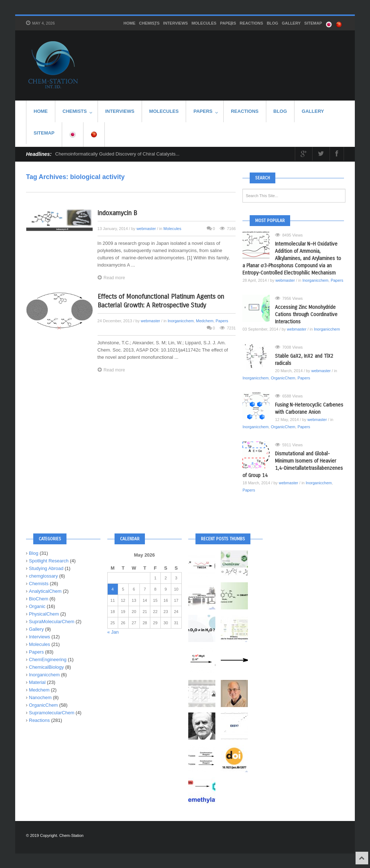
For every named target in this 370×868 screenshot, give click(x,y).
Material (37, 682)
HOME (130, 23)
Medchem (205, 321)
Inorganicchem (181, 321)
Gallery (291, 23)
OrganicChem (283, 378)
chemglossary (43, 576)
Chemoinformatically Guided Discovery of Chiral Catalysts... (117, 154)
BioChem (38, 599)
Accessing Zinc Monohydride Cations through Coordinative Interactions (306, 314)
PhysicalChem (44, 614)
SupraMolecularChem (52, 622)
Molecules (204, 23)
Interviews (176, 23)
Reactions (251, 23)
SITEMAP (313, 23)
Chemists (149, 24)
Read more (111, 278)
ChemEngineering (48, 659)
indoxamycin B (117, 213)
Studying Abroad (46, 568)
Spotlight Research (49, 561)
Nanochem (40, 697)
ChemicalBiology (46, 667)
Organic (37, 606)
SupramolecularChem (52, 713)
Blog (272, 23)
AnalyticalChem (45, 591)
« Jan (113, 632)
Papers (228, 24)
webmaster (146, 229)
